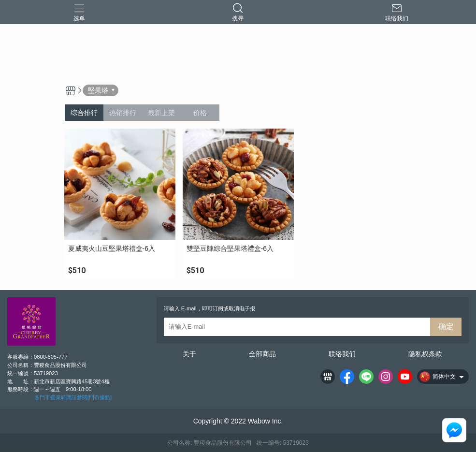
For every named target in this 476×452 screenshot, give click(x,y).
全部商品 (262, 354)
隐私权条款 (425, 354)
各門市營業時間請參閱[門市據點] (73, 397)
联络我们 (342, 354)
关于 (189, 354)
